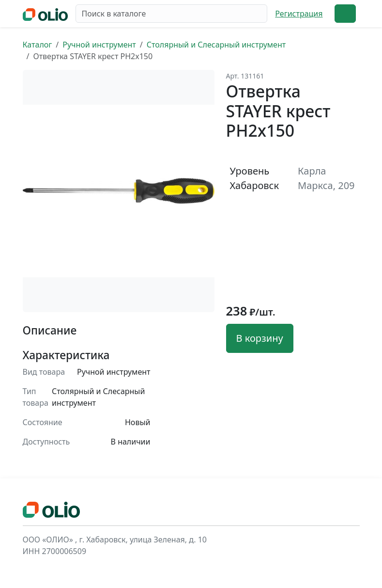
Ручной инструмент (99, 45)
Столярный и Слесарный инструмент (216, 45)
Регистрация (299, 14)
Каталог (38, 45)
